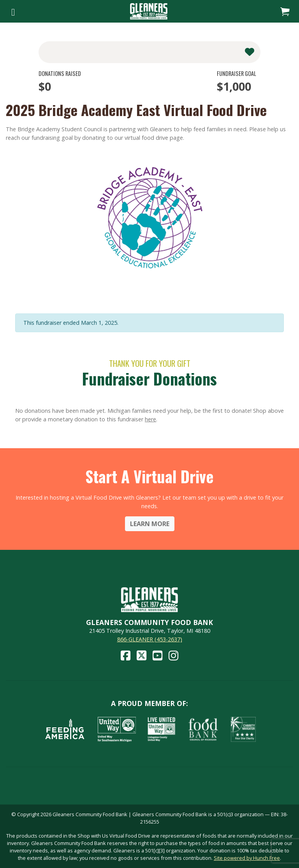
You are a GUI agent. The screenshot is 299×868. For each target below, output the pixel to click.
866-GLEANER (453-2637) (150, 639)
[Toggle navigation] (13, 11)
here (150, 419)
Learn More (150, 524)
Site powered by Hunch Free (247, 858)
